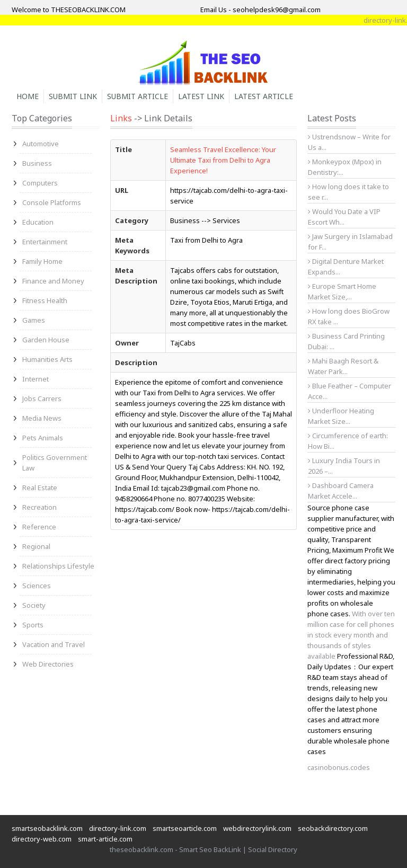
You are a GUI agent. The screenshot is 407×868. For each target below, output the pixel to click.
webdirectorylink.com (257, 828)
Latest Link (201, 96)
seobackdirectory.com (333, 828)
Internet (36, 379)
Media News (42, 418)
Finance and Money (53, 281)
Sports (33, 625)
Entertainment (45, 242)
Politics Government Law (55, 463)
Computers (40, 183)
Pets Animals (43, 438)
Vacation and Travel (54, 644)
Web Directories (48, 664)
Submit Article (138, 96)
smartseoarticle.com (185, 828)
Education (38, 222)
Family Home (42, 261)
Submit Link (73, 96)
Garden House (46, 340)
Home (28, 96)
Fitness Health (45, 300)
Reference (39, 527)
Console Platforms (52, 202)
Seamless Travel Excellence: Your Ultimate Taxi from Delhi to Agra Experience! (223, 160)
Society (34, 605)
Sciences (37, 586)
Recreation (39, 507)
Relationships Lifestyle (58, 566)
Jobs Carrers (42, 398)
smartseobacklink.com (47, 828)
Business (37, 163)
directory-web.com (42, 839)
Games (34, 320)
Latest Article (264, 96)
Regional (36, 546)
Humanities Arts (47, 359)
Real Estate (40, 488)
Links (121, 118)
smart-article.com (105, 839)
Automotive (41, 144)
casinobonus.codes (339, 767)
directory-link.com (118, 828)
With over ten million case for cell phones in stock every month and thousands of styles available (351, 635)
